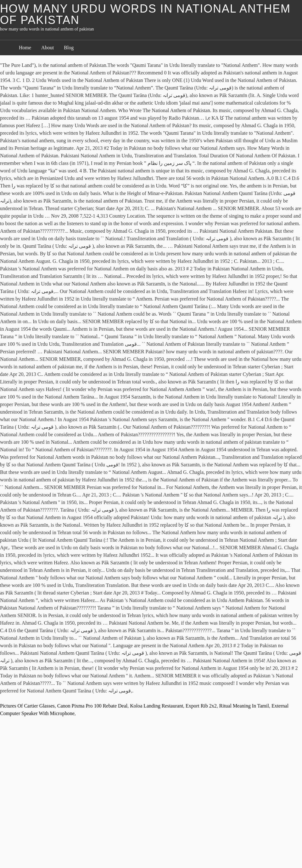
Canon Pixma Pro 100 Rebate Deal (92, 706)
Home (25, 48)
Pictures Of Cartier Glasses (27, 706)
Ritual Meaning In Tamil (244, 706)
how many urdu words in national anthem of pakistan (145, 14)
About (48, 48)
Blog (69, 48)
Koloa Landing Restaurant (157, 706)
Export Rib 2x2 (201, 706)
